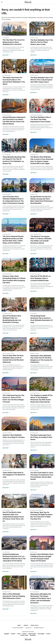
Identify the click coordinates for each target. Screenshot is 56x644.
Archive (26, 625)
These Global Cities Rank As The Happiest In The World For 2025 (14, 475)
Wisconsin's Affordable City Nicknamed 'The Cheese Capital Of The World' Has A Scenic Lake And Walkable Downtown (41, 598)
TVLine (19, 634)
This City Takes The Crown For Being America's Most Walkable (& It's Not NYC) (14, 42)
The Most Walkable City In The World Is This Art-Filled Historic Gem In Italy (42, 42)
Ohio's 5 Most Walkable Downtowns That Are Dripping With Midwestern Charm (14, 596)
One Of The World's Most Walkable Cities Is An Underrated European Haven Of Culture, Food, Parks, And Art (13, 517)
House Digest (41, 634)
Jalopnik (13, 634)
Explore (24, 634)
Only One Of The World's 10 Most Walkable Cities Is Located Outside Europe (40, 278)
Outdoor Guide (24, 635)
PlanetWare (33, 635)
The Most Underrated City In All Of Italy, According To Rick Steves (41, 437)
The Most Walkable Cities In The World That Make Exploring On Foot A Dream (41, 119)
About (19, 625)
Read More (5, 55)
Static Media (19, 628)
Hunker (48, 634)
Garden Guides (32, 634)
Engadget (7, 634)
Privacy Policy (35, 625)
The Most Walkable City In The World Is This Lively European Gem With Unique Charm (42, 80)
